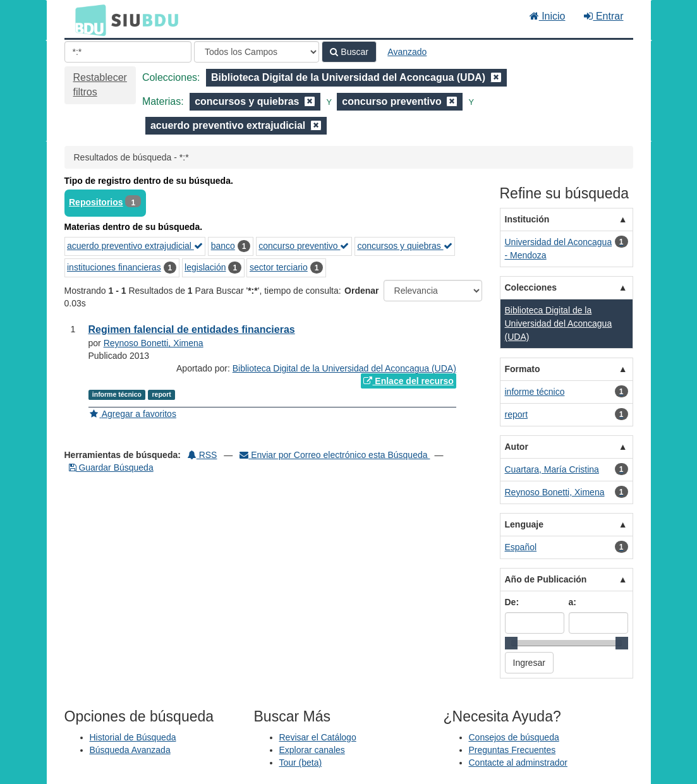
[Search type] (257, 52)
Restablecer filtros (100, 85)
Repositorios (96, 202)
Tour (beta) (301, 763)
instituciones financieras (114, 267)
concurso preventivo (304, 246)
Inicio (548, 16)
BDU (87, 20)
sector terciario (279, 267)
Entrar (603, 16)
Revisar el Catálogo (318, 737)
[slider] (511, 643)
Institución (527, 219)
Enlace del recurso (408, 381)
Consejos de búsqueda (514, 737)
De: (512, 602)
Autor (517, 447)
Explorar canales (312, 750)
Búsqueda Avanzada (130, 750)
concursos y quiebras (404, 246)
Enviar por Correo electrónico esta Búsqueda (335, 455)
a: (573, 602)
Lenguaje (524, 524)
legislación (205, 267)
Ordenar (361, 291)
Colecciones (531, 287)
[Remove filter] (496, 77)
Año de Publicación (546, 579)
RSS (203, 455)
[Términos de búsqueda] (128, 52)
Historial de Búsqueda (133, 737)
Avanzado (407, 52)
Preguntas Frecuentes (512, 750)
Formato (523, 369)
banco (223, 246)
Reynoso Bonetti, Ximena (154, 343)
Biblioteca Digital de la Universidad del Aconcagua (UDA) (344, 368)
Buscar (349, 52)
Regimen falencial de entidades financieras (192, 329)
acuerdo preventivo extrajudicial (135, 246)
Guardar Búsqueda (111, 467)
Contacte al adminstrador (518, 763)
